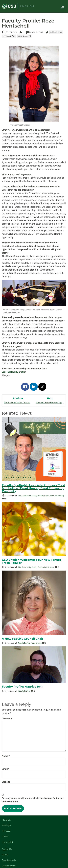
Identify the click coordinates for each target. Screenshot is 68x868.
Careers (5, 855)
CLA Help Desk (8, 842)
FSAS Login (6, 826)
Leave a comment (34, 32)
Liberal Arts (6, 820)
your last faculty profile (14, 372)
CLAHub (5, 837)
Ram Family (60, 496)
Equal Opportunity (9, 860)
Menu (63, 8)
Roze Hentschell (24, 36)
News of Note (36, 643)
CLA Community (24, 496)
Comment (8, 718)
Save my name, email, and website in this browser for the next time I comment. (33, 800)
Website (6, 782)
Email (6, 769)
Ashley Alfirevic (56, 32)
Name (6, 756)
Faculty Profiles (9, 36)
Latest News (49, 496)
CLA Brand (6, 831)
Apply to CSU (7, 849)
